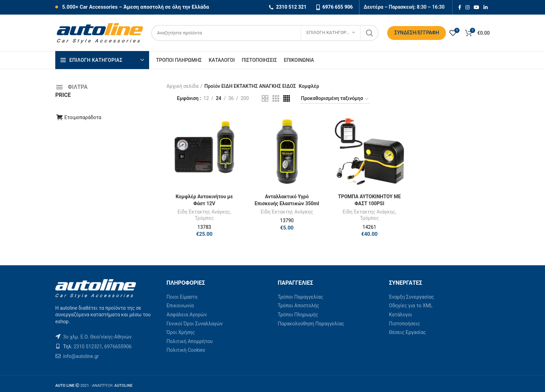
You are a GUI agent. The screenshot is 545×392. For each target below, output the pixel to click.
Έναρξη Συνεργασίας (412, 297)
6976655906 (118, 347)
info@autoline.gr (80, 356)
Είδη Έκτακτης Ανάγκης (204, 212)
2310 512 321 (291, 7)
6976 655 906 (337, 7)
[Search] (265, 33)
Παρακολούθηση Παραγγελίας (311, 324)
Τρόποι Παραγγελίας (300, 297)
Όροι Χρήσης (181, 332)
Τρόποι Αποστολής (298, 306)
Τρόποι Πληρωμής (298, 315)
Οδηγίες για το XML (411, 306)
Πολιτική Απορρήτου (190, 341)
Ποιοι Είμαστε (182, 297)
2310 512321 (88, 347)
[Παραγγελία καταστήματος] (335, 99)
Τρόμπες (204, 218)
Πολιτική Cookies (186, 350)
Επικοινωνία (180, 306)
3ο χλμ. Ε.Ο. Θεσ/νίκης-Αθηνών (97, 337)
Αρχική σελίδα (182, 86)
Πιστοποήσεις (404, 324)
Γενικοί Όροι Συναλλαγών (195, 324)
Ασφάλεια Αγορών (187, 315)
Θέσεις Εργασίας (408, 332)
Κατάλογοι (401, 315)
